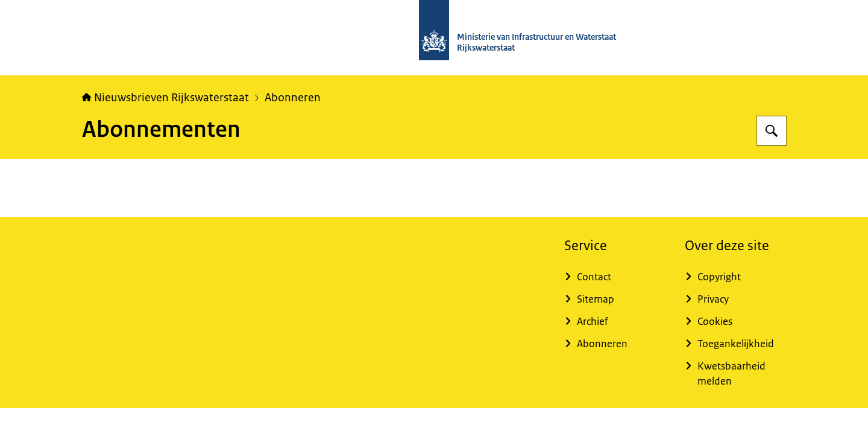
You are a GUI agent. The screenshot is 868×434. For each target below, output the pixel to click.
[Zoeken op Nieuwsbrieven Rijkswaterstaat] (772, 131)
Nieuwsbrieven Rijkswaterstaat (165, 98)
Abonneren (293, 98)
